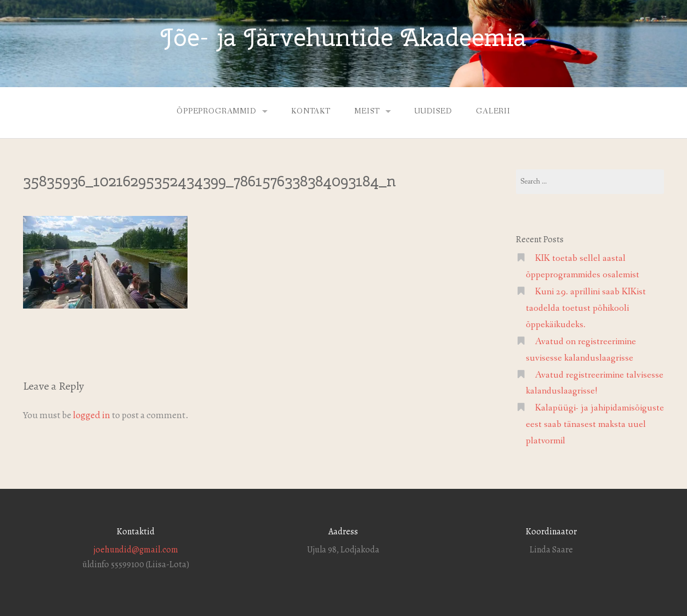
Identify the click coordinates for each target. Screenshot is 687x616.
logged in (92, 415)
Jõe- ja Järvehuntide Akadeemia (343, 37)
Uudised (433, 111)
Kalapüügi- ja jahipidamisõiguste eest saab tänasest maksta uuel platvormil (595, 424)
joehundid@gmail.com (136, 550)
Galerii (493, 111)
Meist (367, 111)
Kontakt (311, 111)
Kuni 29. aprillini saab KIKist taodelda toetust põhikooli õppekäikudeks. (586, 308)
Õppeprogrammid (217, 111)
